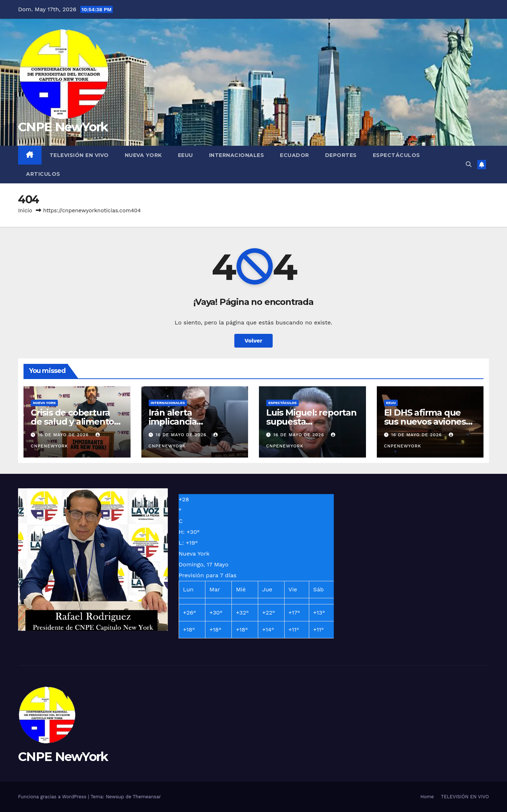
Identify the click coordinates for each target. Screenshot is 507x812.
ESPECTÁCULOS (397, 155)
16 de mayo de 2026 (64, 435)
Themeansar (147, 797)
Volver (253, 341)
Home (427, 797)
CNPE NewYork (63, 127)
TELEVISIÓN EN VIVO (79, 155)
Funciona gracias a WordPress (53, 797)
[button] (469, 164)
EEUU (186, 155)
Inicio (25, 211)
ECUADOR (295, 155)
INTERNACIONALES (237, 155)
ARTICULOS (43, 174)
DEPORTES (341, 155)
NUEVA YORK (143, 155)
